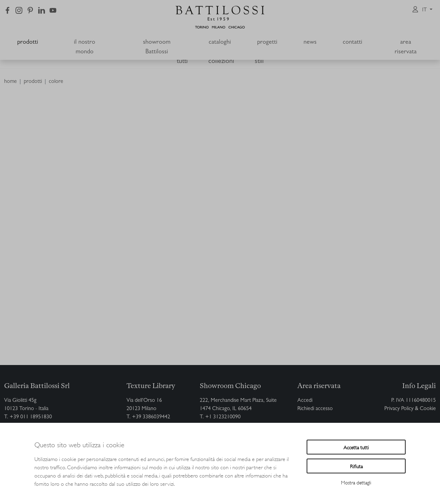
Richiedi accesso (315, 409)
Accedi (305, 401)
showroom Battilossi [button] (157, 47)
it (425, 10)
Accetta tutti (356, 447)
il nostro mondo (85, 47)
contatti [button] (353, 43)
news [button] (310, 43)
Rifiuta (356, 466)
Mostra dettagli (356, 482)
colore (56, 82)
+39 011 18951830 (31, 417)
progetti (267, 43)
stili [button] (259, 62)
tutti (182, 62)
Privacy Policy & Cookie (410, 409)
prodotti (28, 43)
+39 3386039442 (151, 417)
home (10, 82)
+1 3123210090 (223, 417)
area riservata (406, 47)
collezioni (221, 62)
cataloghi (220, 43)
